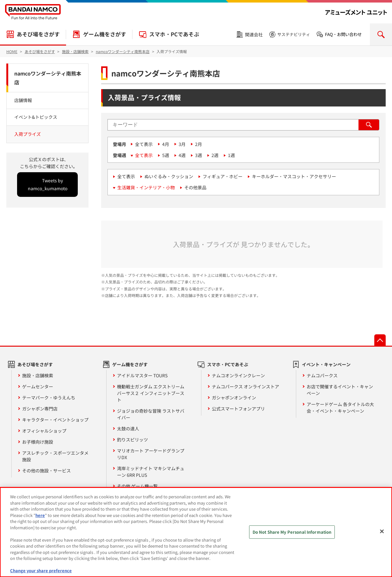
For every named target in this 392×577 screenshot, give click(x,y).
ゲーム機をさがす (105, 34)
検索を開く (381, 34)
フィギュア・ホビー (223, 176)
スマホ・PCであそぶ (174, 34)
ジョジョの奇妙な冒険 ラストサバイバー (151, 414)
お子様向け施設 (38, 442)
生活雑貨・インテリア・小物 (146, 187)
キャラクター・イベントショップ (55, 420)
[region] (196, 532)
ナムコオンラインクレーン (238, 375)
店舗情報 (23, 100)
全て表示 (144, 144)
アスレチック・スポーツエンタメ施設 (55, 456)
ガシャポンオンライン (234, 398)
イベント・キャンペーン (326, 364)
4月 (166, 144)
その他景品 (195, 187)
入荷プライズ (28, 134)
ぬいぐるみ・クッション (169, 176)
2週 (215, 155)
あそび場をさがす (38, 34)
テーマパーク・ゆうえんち (49, 398)
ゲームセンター (38, 386)
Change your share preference (41, 571)
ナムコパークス (322, 375)
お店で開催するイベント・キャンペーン (340, 390)
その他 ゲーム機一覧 (137, 486)
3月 (182, 144)
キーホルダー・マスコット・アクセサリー (294, 176)
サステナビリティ (294, 34)
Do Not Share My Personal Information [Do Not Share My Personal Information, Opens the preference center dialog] (292, 532)
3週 (199, 155)
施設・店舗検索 (38, 375)
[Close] (382, 531)
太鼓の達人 (128, 428)
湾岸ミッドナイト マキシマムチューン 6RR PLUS (151, 472)
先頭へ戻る (380, 340)
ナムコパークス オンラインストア (245, 386)
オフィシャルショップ (44, 431)
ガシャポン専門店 (40, 409)
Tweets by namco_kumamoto (48, 184)
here (40, 515)
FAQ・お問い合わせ (343, 34)
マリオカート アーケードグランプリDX (151, 454)
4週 (182, 155)
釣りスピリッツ (132, 440)
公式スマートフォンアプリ (238, 409)
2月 (199, 144)
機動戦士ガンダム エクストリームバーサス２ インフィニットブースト (151, 393)
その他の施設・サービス (46, 471)
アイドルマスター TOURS (142, 375)
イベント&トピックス (36, 117)
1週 (231, 155)
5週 (166, 155)
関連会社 (254, 34)
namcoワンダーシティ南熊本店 (48, 78)
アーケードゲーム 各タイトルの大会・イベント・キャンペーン (340, 407)
